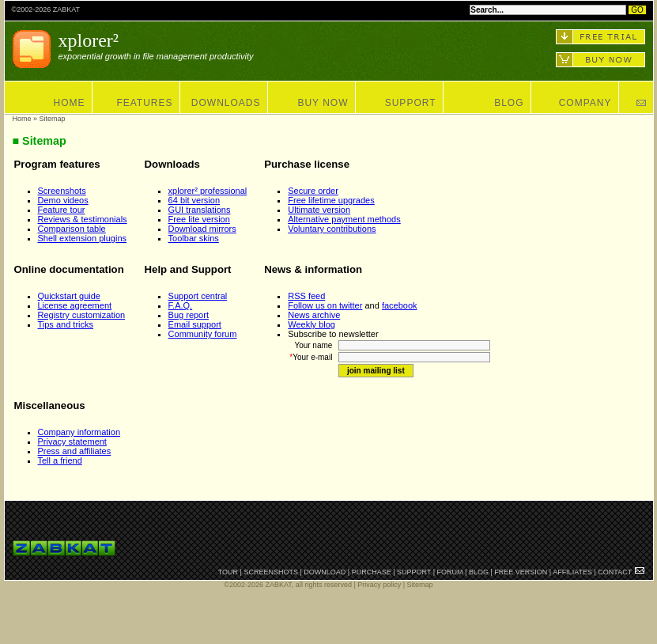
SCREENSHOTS (271, 572)
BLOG (509, 103)
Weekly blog (312, 324)
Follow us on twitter (325, 305)
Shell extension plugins (83, 238)
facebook (400, 305)
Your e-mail (313, 357)
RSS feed (306, 296)
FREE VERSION (521, 572)
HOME (70, 103)
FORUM (450, 572)
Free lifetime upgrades (331, 200)
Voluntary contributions (332, 229)
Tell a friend (60, 460)
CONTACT (615, 572)
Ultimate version (319, 210)
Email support (195, 324)
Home (22, 119)
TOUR (228, 572)
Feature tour (62, 210)
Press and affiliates (75, 451)
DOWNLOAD (325, 572)
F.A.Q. (181, 305)
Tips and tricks (66, 324)
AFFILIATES (572, 572)
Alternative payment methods (344, 219)
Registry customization (82, 315)
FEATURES (144, 103)
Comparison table (72, 229)
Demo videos (63, 200)
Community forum (203, 334)
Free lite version (199, 219)
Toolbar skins (194, 238)
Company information (79, 432)
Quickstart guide (69, 296)
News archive (314, 315)
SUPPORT (411, 103)
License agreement (75, 305)
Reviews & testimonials (83, 219)
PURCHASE (372, 572)
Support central (198, 296)
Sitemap (420, 585)
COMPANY (585, 103)
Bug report (189, 315)
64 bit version (194, 200)
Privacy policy (379, 585)
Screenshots (62, 191)
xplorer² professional (208, 191)
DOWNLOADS (226, 103)
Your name (315, 345)
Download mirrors (202, 229)
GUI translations (200, 210)
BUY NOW (323, 103)
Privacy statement (72, 441)
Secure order (313, 191)
